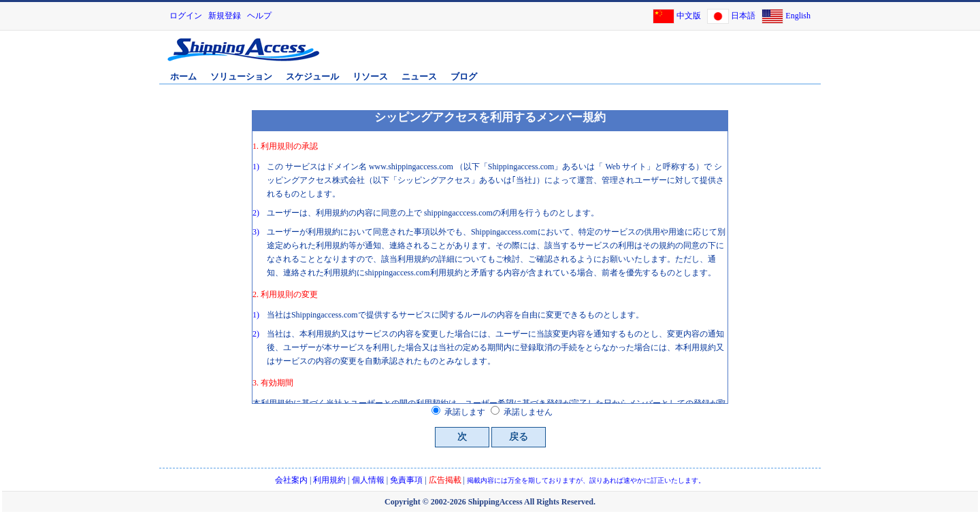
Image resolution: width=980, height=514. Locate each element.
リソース (370, 76)
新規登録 (225, 16)
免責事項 (406, 480)
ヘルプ (259, 16)
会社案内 (291, 480)
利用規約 (329, 480)
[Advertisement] (659, 56)
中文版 (689, 16)
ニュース (419, 76)
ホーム (183, 76)
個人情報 (368, 480)
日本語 (743, 16)
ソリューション (241, 76)
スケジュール (312, 76)
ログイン (186, 16)
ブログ (464, 76)
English (798, 16)
